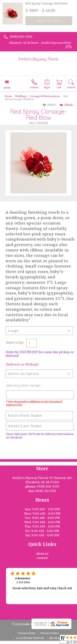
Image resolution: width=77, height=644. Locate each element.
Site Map (55, 638)
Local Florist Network (30, 638)
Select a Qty (15, 342)
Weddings (21, 96)
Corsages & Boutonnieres (45, 96)
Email (66, 105)
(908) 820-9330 (21, 37)
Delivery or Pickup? (22, 364)
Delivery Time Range (23, 385)
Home (8, 96)
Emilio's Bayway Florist (38, 59)
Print (49, 105)
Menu (7, 87)
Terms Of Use (27, 633)
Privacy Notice (50, 633)
